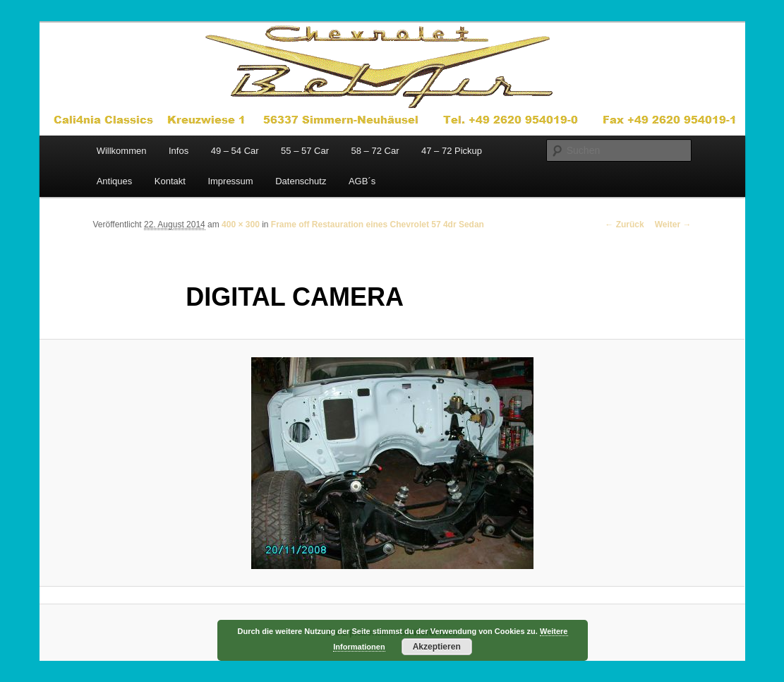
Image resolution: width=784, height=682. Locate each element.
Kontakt (170, 181)
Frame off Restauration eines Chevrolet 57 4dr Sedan (378, 225)
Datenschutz (301, 181)
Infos (179, 151)
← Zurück (624, 225)
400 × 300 (241, 225)
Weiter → (673, 225)
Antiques (115, 181)
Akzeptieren (437, 647)
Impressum (230, 181)
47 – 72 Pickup (452, 151)
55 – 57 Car (305, 151)
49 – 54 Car (235, 151)
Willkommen (122, 151)
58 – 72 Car (375, 151)
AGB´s (362, 181)
